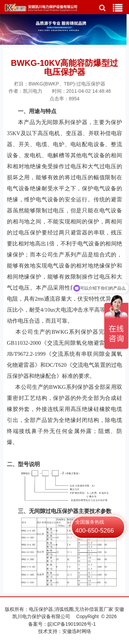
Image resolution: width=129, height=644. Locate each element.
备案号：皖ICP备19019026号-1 (62, 624)
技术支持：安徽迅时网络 (65, 631)
